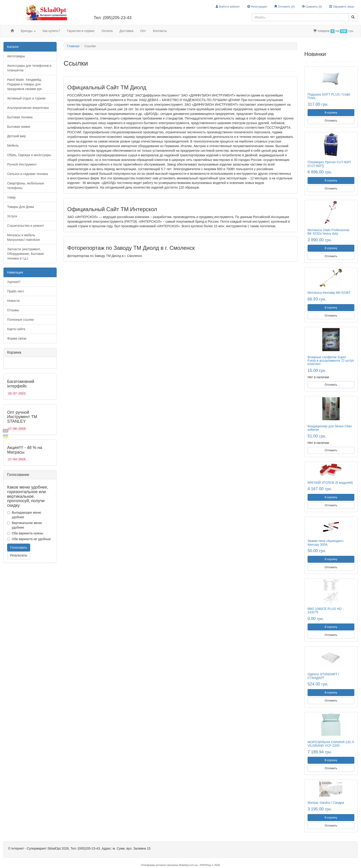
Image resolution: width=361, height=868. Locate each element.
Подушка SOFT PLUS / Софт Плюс (329, 96)
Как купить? (51, 31)
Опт (143, 31)
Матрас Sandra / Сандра (326, 803)
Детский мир (16, 136)
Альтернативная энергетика (28, 108)
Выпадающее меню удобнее (24, 515)
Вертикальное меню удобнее (25, 525)
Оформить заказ (342, 7)
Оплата (107, 31)
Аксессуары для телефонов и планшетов (29, 68)
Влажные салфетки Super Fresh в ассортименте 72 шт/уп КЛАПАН (331, 361)
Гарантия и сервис (81, 31)
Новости (13, 301)
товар (11, 197)
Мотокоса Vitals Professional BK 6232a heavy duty (328, 232)
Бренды (28, 31)
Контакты (160, 31)
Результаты (19, 555)
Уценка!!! (14, 282)
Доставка (126, 31)
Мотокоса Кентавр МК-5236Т (329, 293)
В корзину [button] (331, 113)
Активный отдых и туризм (26, 98)
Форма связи (17, 338)
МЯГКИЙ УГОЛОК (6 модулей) (330, 483)
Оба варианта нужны (25, 533)
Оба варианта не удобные (29, 539)
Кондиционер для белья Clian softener (330, 428)
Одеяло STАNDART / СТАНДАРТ (323, 676)
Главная (73, 46)
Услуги (12, 216)
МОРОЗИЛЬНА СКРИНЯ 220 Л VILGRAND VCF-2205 (331, 744)
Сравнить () (312, 7)
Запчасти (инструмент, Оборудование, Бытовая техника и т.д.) (25, 254)
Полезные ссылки (20, 320)
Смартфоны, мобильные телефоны (26, 186)
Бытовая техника (20, 117)
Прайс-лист (16, 291)
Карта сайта (16, 329)
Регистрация (257, 7)
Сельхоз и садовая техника (28, 174)
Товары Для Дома (20, 207)
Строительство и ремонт (26, 226)
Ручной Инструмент (22, 164)
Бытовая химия (19, 127)
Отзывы (13, 310)
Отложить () (284, 7)
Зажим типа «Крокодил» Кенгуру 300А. (326, 543)
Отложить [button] (331, 121)
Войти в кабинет (228, 7)
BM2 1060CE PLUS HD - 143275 (326, 610)
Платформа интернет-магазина (160, 865)
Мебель (13, 146)
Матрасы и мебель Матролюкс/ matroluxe (23, 237)
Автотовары (16, 56)
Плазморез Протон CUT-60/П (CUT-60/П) (329, 164)
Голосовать (19, 548)
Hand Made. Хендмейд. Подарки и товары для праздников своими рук (24, 84)
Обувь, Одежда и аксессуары (29, 155)
